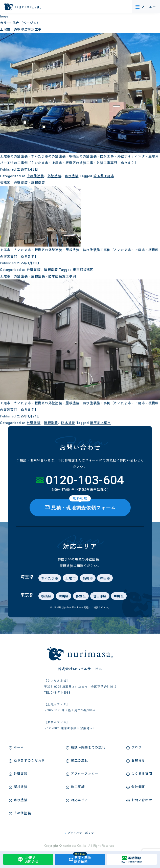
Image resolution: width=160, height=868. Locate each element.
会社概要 (138, 787)
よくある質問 (142, 773)
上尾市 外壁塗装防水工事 (21, 29)
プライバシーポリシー (82, 833)
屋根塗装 (49, 269)
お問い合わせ (142, 800)
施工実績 (78, 787)
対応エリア (79, 800)
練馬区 (64, 596)
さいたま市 (50, 578)
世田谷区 (100, 596)
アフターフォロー (85, 773)
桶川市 (88, 578)
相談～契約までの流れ (88, 747)
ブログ (136, 747)
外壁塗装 (53, 176)
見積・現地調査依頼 (80, 859)
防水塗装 (70, 176)
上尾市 (70, 578)
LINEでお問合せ (27, 860)
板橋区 (46, 596)
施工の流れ (79, 760)
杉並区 (81, 596)
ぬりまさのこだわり (29, 760)
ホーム (19, 747)
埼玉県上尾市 (101, 176)
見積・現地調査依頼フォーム (80, 505)
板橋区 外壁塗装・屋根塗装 (22, 182)
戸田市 (105, 578)
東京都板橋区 (80, 269)
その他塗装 (34, 176)
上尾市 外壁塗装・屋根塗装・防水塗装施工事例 (38, 276)
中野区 (119, 596)
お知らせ (138, 760)
